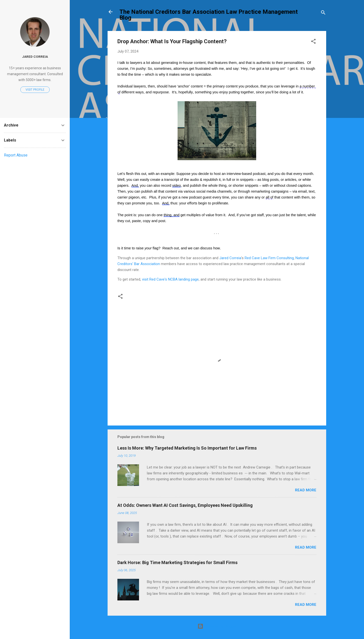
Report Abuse (16, 155)
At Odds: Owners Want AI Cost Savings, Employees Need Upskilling (185, 505)
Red (248, 258)
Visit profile (35, 90)
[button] (313, 42)
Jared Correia (230, 258)
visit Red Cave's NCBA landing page (170, 279)
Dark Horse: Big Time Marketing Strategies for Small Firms (177, 562)
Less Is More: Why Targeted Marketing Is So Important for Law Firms (187, 448)
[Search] (323, 13)
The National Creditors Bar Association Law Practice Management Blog (209, 15)
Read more (306, 490)
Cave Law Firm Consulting (272, 258)
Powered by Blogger (217, 626)
